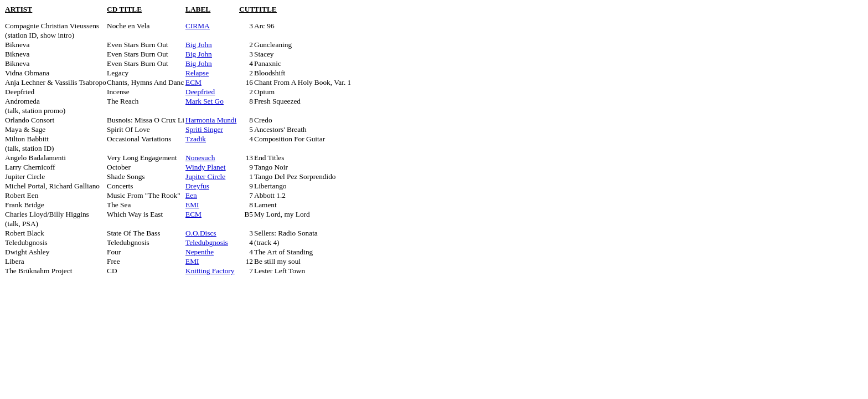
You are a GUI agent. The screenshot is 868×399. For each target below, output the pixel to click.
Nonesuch (200, 158)
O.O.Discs (201, 233)
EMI (192, 205)
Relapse (197, 73)
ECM (193, 82)
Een (191, 195)
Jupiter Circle (205, 177)
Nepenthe (200, 252)
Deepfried (200, 92)
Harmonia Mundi (211, 120)
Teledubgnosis (207, 242)
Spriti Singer (204, 129)
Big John (199, 45)
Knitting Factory (210, 271)
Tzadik (196, 139)
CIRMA (198, 26)
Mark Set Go (205, 101)
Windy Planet (205, 167)
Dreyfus (197, 186)
